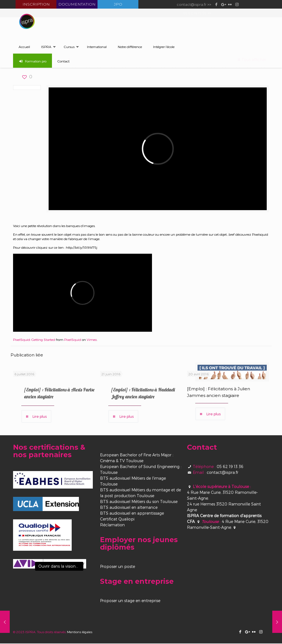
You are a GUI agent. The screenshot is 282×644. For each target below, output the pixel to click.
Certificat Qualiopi (117, 520)
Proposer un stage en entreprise (130, 601)
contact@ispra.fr (192, 4)
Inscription (36, 4)
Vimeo (92, 340)
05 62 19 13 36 (230, 467)
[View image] (50, 564)
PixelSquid (73, 340)
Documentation (77, 4)
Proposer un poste (118, 567)
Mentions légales (80, 632)
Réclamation (112, 525)
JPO (118, 4)
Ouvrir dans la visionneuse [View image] (61, 567)
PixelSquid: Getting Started (34, 340)
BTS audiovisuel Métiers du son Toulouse (139, 502)
